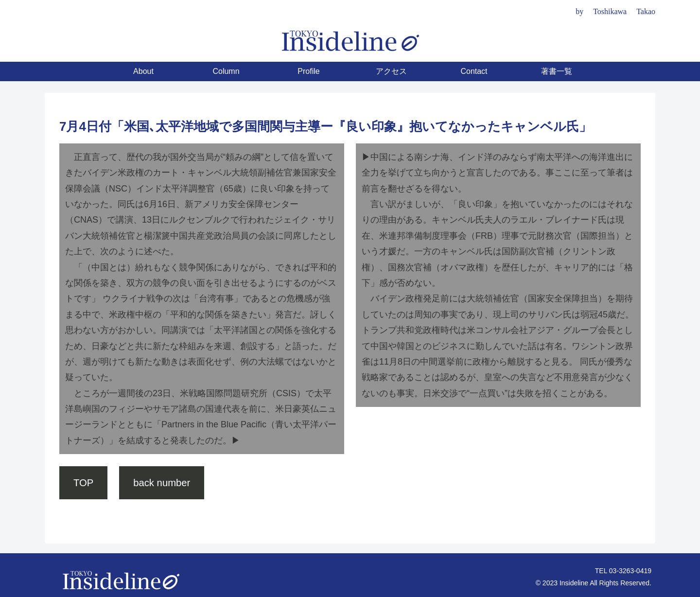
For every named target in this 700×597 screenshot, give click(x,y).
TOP (83, 483)
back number (162, 483)
